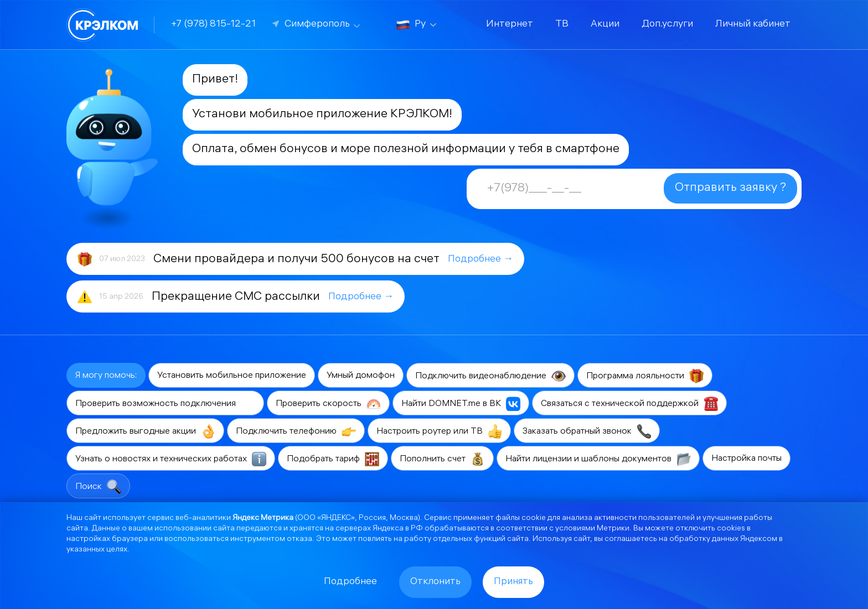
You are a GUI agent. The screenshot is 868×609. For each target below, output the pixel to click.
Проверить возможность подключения (165, 404)
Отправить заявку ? (730, 188)
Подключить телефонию (296, 431)
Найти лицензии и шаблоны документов (598, 459)
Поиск (98, 487)
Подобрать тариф (333, 459)
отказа (299, 540)
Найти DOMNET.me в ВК (461, 404)
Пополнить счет (442, 459)
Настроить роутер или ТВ (439, 431)
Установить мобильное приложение (232, 376)
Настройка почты (746, 459)
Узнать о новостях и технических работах (171, 459)
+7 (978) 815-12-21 (213, 25)
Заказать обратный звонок (587, 431)
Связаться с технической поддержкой (629, 404)
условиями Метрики (592, 529)
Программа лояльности (645, 376)
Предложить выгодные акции (145, 431)
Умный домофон (361, 376)
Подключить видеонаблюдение (490, 376)
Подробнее (350, 582)
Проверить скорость (328, 404)
